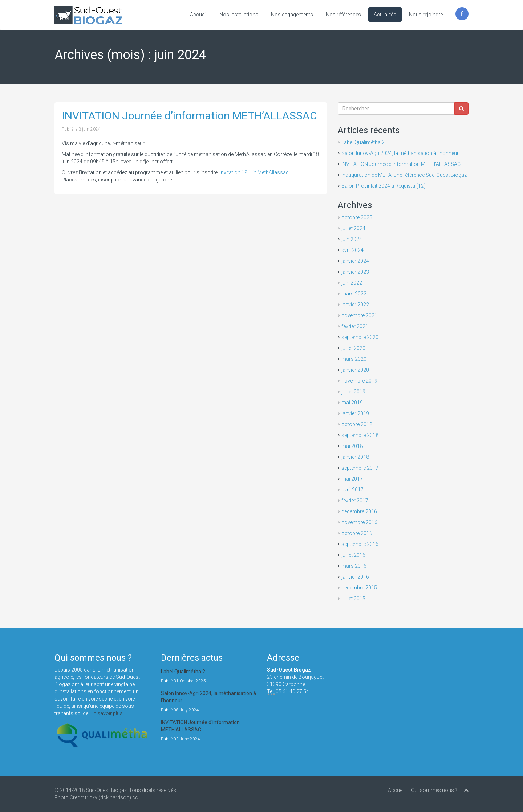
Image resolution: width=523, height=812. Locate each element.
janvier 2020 (355, 370)
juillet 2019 (353, 392)
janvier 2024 (355, 261)
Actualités (385, 15)
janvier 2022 (355, 305)
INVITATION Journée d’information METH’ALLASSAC (189, 116)
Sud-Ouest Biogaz (106, 790)
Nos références (343, 15)
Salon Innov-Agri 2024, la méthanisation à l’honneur (400, 153)
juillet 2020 (353, 348)
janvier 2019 (355, 413)
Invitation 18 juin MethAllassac (254, 172)
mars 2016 (354, 566)
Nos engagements (292, 15)
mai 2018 (352, 446)
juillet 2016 (353, 555)
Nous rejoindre (426, 15)
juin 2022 (352, 283)
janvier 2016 (355, 577)
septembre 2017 (360, 468)
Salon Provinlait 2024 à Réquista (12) (384, 186)
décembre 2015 (359, 588)
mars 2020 (354, 359)
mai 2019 (352, 403)
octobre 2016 (357, 533)
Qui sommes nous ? (434, 790)
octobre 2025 (357, 217)
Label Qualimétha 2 (363, 142)
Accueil (198, 15)
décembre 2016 (359, 511)
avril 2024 (352, 250)
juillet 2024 (353, 228)
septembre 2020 (360, 337)
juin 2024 (352, 239)
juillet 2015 (353, 599)
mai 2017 (352, 479)
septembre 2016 (360, 544)
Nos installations (239, 15)
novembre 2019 (359, 381)
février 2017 (355, 501)
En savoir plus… (108, 713)
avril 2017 (352, 490)
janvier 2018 (355, 457)
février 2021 (355, 326)
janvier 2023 (355, 272)
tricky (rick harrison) (108, 797)
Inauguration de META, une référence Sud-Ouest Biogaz (404, 175)
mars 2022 (354, 294)
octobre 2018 (357, 424)
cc (135, 797)
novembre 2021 (359, 315)
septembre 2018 (360, 435)
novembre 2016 (359, 522)
